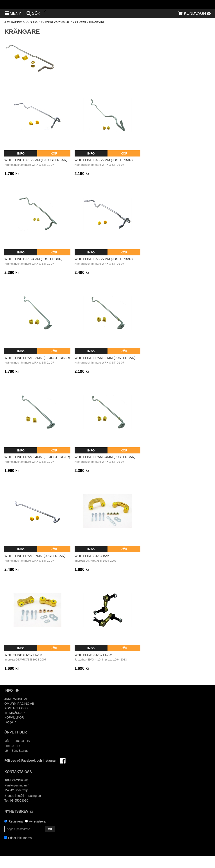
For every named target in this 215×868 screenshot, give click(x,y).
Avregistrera (37, 833)
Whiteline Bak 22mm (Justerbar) (104, 172)
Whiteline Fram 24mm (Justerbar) (105, 469)
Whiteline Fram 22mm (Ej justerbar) (37, 370)
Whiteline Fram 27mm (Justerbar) (35, 568)
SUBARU (36, 34)
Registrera (16, 833)
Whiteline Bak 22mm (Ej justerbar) (36, 172)
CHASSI (81, 34)
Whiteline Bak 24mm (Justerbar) (33, 271)
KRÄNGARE (97, 34)
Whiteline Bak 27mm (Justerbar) (104, 271)
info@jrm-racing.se (28, 807)
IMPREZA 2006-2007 (58, 34)
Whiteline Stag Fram (23, 667)
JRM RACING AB (15, 34)
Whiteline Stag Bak (92, 568)
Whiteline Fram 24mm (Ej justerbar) (37, 469)
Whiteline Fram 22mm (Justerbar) (105, 370)
